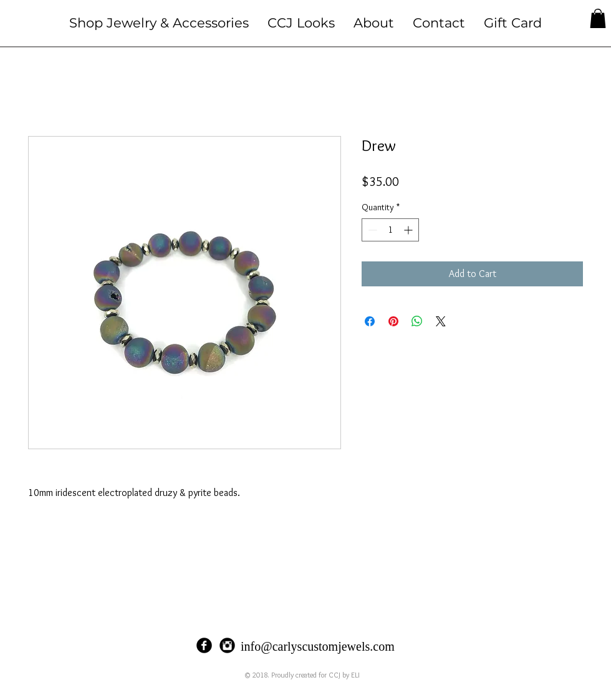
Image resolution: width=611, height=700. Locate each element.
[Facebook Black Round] (204, 645)
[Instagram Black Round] (227, 645)
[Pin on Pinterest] (393, 321)
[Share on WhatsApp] (417, 321)
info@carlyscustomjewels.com (318, 646)
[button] (159, 23)
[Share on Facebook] (370, 321)
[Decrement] (371, 230)
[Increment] (409, 230)
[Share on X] (441, 321)
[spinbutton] (390, 230)
